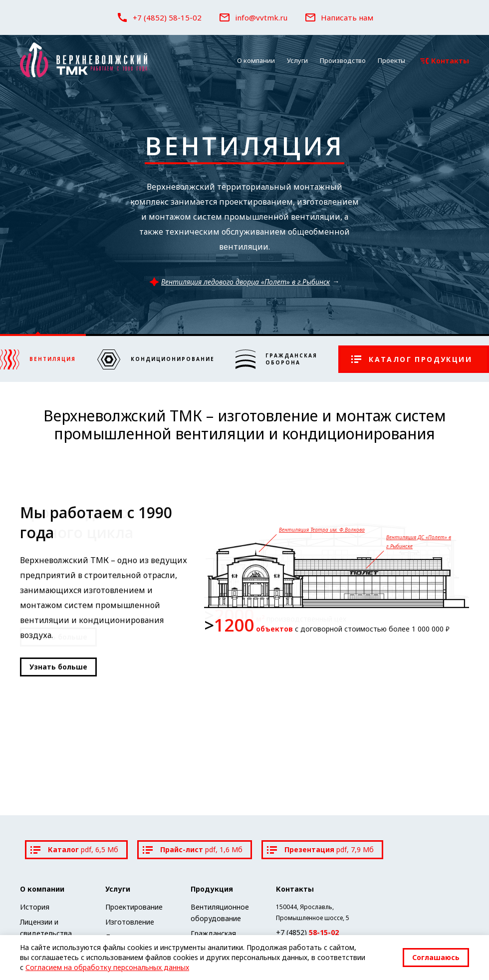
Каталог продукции (412, 359)
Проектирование (134, 907)
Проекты (391, 60)
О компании (256, 60)
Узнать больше (58, 667)
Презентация (320, 849)
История (35, 907)
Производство (343, 60)
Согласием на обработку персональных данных (107, 967)
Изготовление (130, 922)
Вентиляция (244, 146)
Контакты (445, 61)
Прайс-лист (193, 849)
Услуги (297, 60)
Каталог (74, 849)
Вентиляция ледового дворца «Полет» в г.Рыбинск (240, 282)
